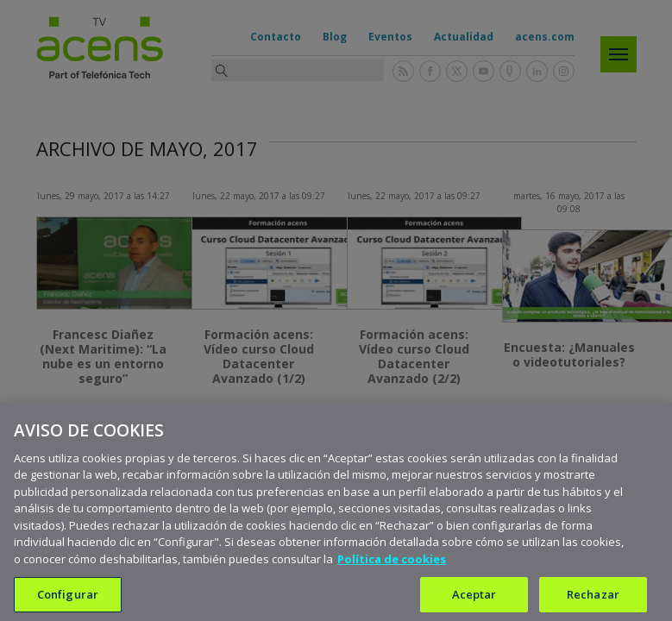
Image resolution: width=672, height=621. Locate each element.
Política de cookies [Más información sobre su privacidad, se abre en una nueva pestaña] (392, 569)
